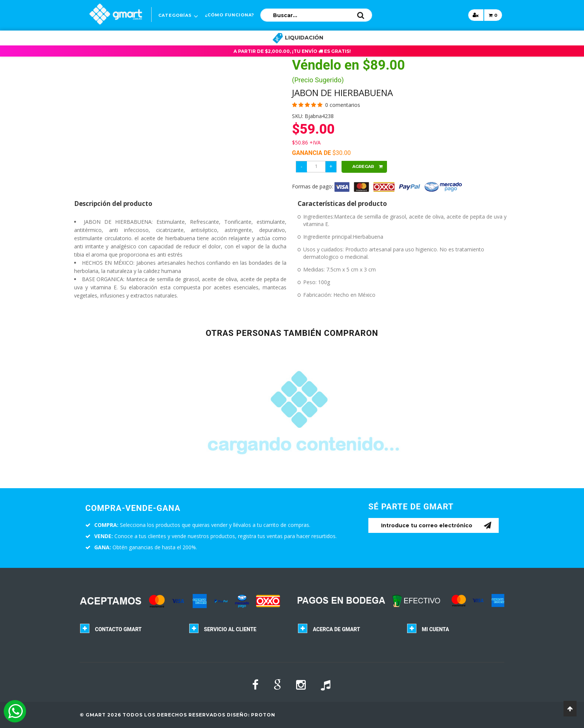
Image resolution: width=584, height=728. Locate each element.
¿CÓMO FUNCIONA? (229, 15)
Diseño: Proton (251, 715)
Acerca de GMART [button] (337, 629)
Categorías (175, 15)
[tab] (129, 631)
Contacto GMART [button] (118, 629)
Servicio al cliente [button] (230, 629)
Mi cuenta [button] (436, 629)
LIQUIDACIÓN (298, 38)
